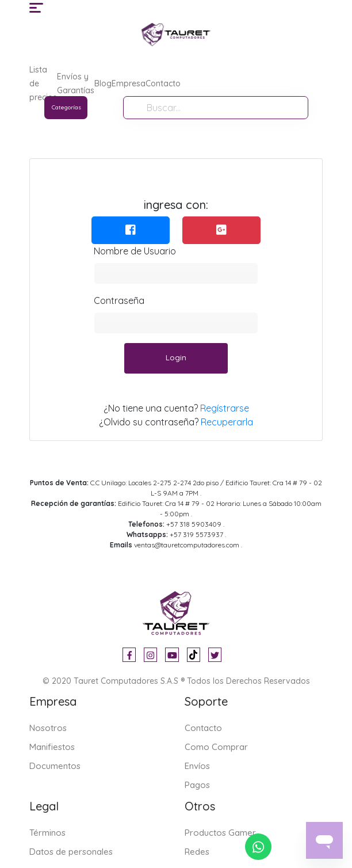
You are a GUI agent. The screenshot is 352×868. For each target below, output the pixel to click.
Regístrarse (225, 408)
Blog (103, 83)
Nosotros (48, 728)
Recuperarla (227, 422)
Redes (197, 852)
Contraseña (119, 300)
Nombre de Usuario (135, 251)
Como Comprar (216, 747)
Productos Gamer (220, 833)
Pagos (197, 785)
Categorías (66, 107)
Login (176, 357)
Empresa (129, 83)
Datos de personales (71, 852)
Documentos (55, 766)
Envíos (197, 766)
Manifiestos (52, 747)
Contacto (163, 83)
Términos (47, 833)
